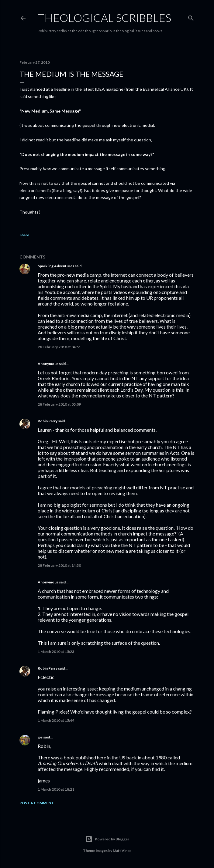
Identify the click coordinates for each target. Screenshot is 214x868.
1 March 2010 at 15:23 (56, 652)
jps (40, 737)
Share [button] (24, 235)
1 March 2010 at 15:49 (56, 720)
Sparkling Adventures (56, 266)
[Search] (191, 17)
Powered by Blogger (107, 839)
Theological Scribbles (104, 18)
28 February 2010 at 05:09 (59, 404)
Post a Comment (37, 803)
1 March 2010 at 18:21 (56, 789)
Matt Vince (122, 851)
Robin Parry (48, 421)
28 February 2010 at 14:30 (59, 565)
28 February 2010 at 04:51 (59, 347)
